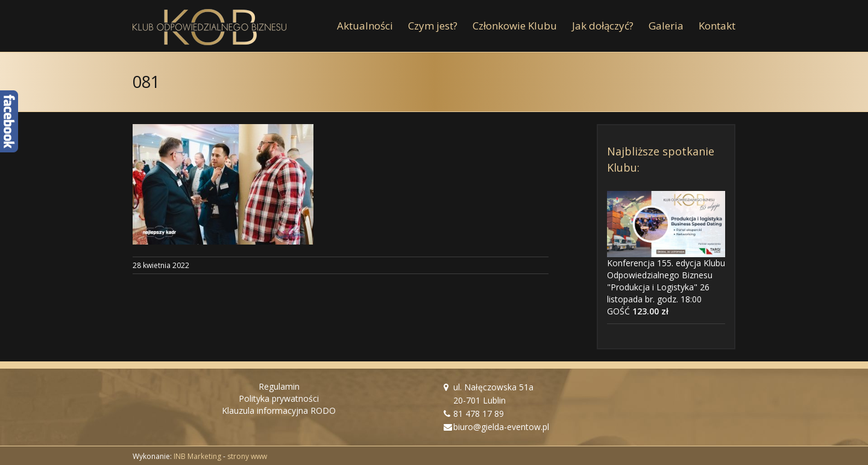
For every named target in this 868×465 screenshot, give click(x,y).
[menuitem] (373, 26)
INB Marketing (197, 456)
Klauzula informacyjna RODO (279, 410)
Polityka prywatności (279, 398)
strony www (247, 456)
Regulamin (279, 386)
